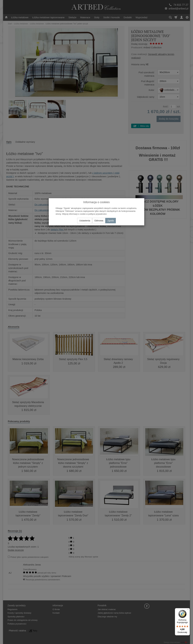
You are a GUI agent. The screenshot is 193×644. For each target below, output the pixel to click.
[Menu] (188, 610)
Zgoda (111, 221)
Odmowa (99, 221)
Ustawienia (85, 221)
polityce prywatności (97, 214)
